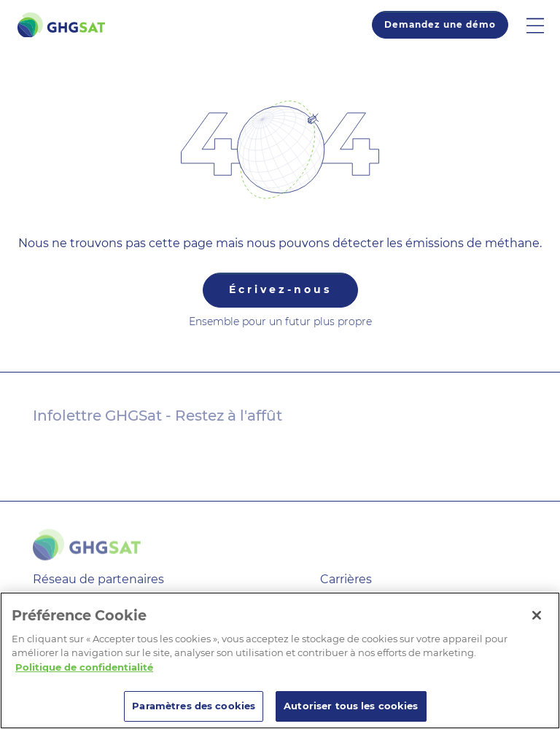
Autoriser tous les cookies (351, 706)
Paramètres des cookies (194, 706)
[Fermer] (537, 615)
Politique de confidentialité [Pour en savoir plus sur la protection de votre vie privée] (84, 667)
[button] (543, 25)
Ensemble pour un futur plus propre (280, 321)
